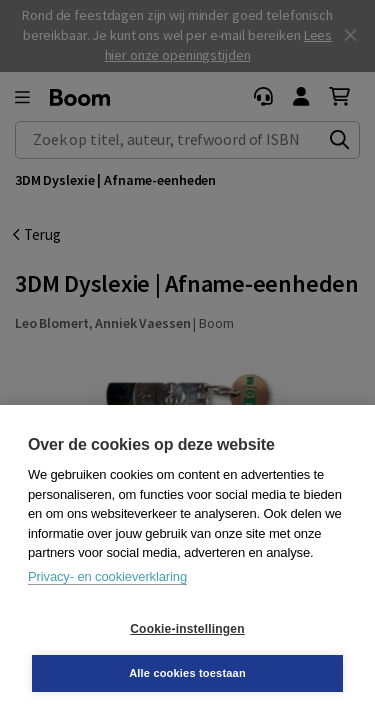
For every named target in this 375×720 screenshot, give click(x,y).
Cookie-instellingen (187, 629)
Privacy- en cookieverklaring (107, 576)
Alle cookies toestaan (187, 673)
